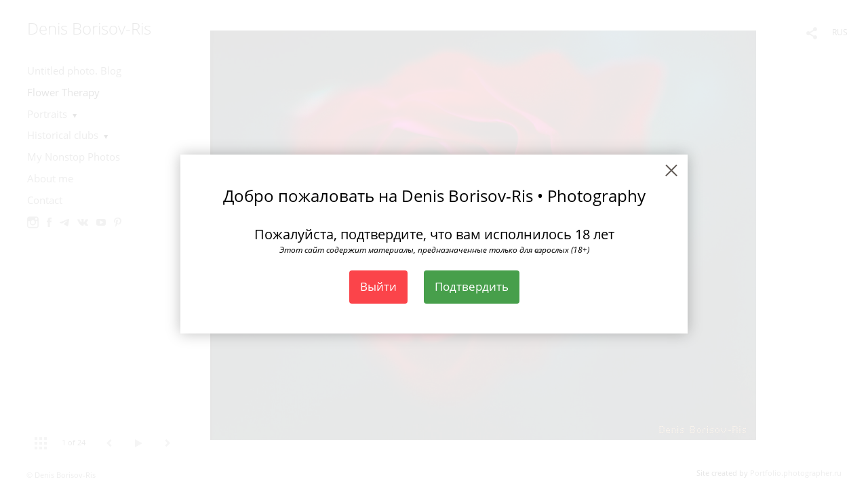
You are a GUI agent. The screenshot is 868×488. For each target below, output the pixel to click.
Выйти (378, 286)
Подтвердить (472, 286)
